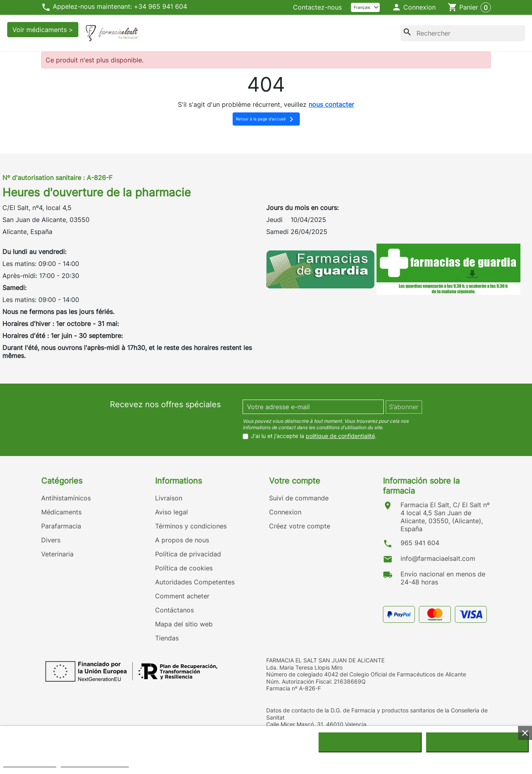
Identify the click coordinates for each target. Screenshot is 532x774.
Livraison (169, 498)
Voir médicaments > (43, 30)
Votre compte (295, 481)
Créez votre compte (300, 526)
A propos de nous (182, 540)
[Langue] (366, 7)
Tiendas (167, 638)
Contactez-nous (317, 7)
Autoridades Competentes (195, 582)
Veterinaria (57, 554)
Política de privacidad (188, 554)
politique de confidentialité (340, 436)
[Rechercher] (463, 33)
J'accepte (477, 742)
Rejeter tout (370, 742)
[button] (414, 8)
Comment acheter (182, 596)
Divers (51, 540)
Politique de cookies (30, 763)
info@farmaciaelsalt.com (438, 558)
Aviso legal (171, 512)
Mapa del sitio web (184, 624)
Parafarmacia (61, 526)
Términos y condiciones (191, 526)
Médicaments (61, 512)
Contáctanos (174, 610)
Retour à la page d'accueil (266, 119)
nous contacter (331, 104)
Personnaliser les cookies (95, 763)
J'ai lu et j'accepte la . (314, 436)
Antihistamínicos (66, 498)
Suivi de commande (299, 498)
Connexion (285, 512)
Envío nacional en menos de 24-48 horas (443, 578)
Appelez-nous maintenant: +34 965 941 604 (114, 7)
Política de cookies (184, 568)
